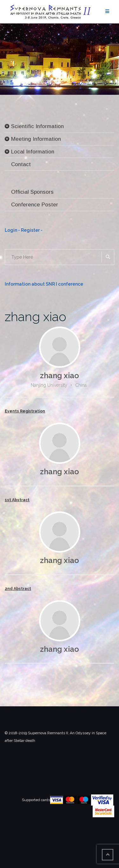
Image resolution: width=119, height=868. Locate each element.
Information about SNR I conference (44, 284)
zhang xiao (36, 317)
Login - (13, 230)
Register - (32, 230)
